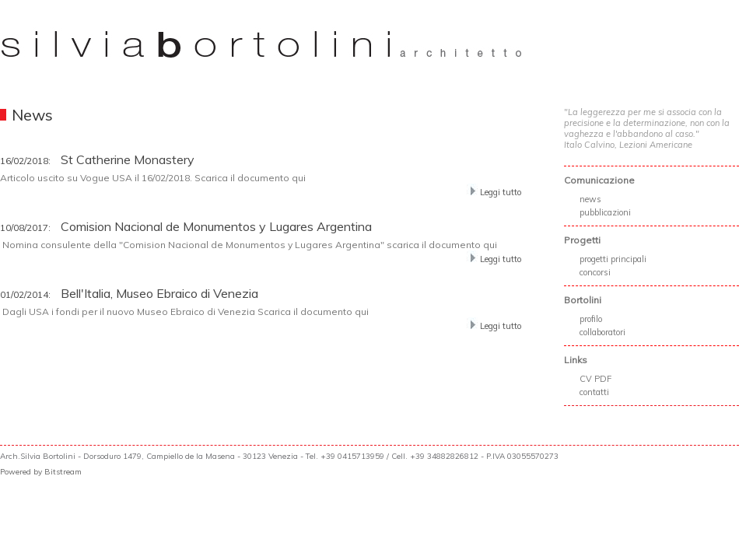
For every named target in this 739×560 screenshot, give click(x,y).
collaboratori (602, 332)
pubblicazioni (605, 212)
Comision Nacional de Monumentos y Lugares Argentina (186, 226)
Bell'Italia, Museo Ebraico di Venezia (129, 293)
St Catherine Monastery (97, 159)
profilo (591, 319)
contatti (594, 392)
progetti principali (613, 259)
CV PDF (595, 379)
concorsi (595, 272)
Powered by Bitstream (41, 472)
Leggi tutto (494, 192)
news (590, 199)
